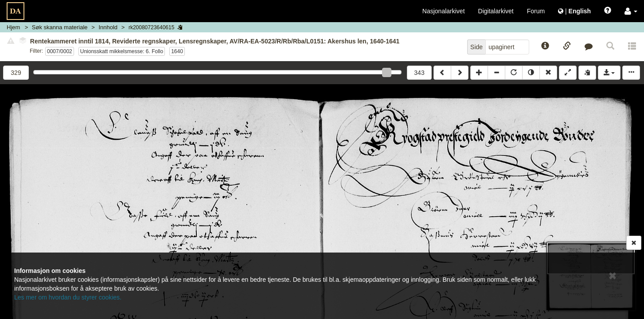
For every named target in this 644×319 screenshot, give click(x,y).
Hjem (13, 27)
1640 (177, 51)
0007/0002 (60, 51)
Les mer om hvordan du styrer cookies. (68, 297)
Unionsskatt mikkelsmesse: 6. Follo (122, 51)
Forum (536, 11)
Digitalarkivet (496, 11)
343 (419, 73)
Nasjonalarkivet (444, 11)
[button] (631, 11)
